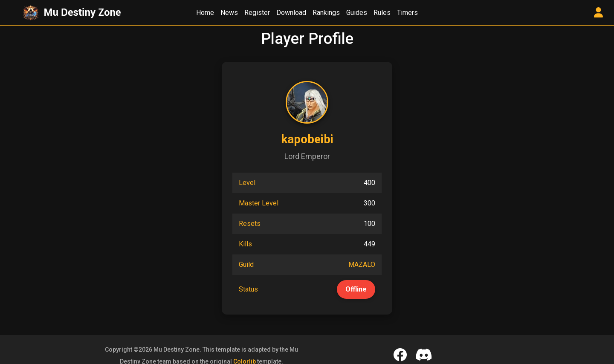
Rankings (326, 13)
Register (257, 13)
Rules (382, 13)
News (229, 13)
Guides (357, 13)
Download (291, 13)
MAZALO (362, 264)
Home (205, 13)
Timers (407, 13)
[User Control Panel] (598, 13)
